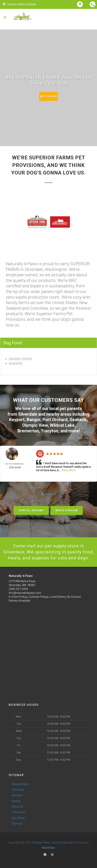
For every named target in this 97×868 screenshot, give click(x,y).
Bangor (34, 420)
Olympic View (35, 425)
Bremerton (28, 431)
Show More (69, 470)
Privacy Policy (41, 843)
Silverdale (28, 414)
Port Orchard (55, 420)
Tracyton (50, 431)
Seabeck (78, 420)
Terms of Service (62, 843)
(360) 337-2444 (18, 589)
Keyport (17, 420)
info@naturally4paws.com (25, 593)
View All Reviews (31, 510)
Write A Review (67, 510)
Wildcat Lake (62, 425)
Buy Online (48, 96)
